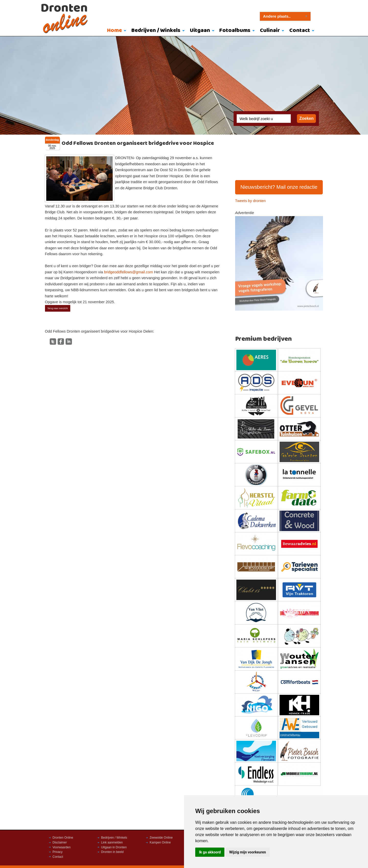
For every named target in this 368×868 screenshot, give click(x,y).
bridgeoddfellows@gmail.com (129, 272)
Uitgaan (200, 31)
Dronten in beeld (112, 852)
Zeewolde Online (161, 838)
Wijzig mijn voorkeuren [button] (248, 852)
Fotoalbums (235, 31)
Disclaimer (60, 842)
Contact (300, 31)
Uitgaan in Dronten (114, 847)
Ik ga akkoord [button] (210, 852)
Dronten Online (63, 838)
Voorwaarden (62, 847)
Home (114, 31)
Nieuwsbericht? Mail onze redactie (279, 187)
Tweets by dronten (250, 201)
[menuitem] (116, 31)
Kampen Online (160, 842)
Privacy (58, 852)
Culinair (270, 31)
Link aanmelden (112, 842)
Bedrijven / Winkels (156, 31)
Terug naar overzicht (57, 308)
